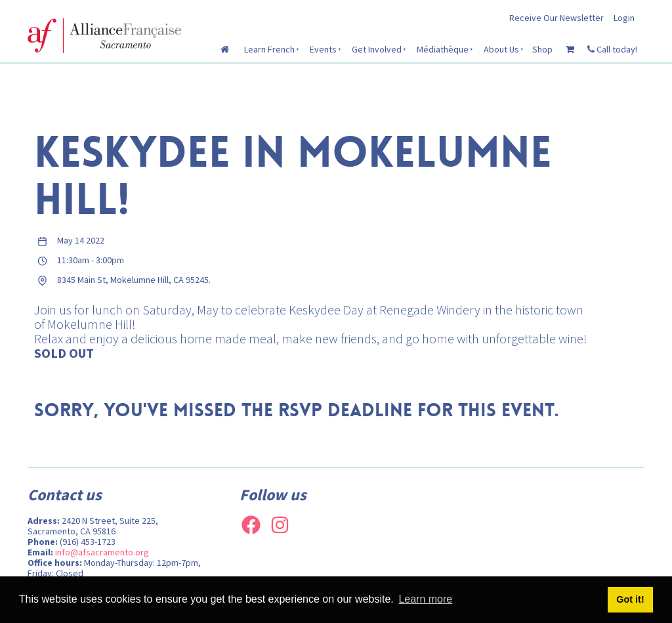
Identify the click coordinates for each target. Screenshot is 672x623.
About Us (501, 49)
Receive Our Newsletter (556, 18)
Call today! (612, 49)
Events (323, 49)
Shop (542, 49)
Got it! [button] (630, 599)
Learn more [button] (425, 599)
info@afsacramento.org (102, 552)
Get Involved (377, 49)
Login (624, 18)
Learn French (269, 49)
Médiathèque (443, 49)
